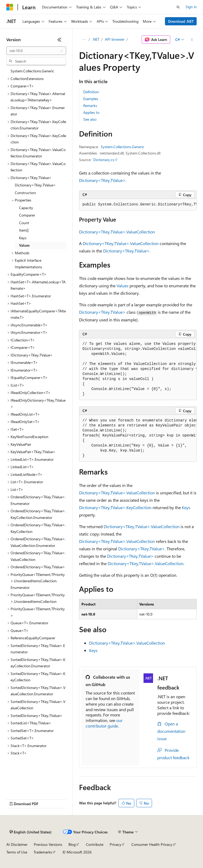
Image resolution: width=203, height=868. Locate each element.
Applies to (91, 112)
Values (123, 286)
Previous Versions (48, 844)
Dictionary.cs (104, 160)
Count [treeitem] (24, 223)
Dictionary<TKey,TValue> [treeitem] (35, 185)
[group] (138, 205)
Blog (72, 844)
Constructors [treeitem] (25, 193)
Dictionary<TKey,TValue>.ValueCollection (117, 232)
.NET (96, 39)
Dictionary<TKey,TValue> (102, 180)
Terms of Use (17, 852)
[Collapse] (59, 40)
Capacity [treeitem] (26, 208)
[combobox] (36, 51)
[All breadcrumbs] (84, 40)
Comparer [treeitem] (27, 215)
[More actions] (192, 40)
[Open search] (178, 7)
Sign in (191, 7)
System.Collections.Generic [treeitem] (32, 71)
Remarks (90, 105)
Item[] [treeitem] (24, 230)
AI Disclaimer (17, 844)
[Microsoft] (10, 7)
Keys (186, 507)
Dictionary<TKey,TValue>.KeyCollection (115, 507)
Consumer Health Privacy (152, 844)
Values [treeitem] (24, 245)
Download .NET (181, 21)
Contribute (95, 844)
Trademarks (43, 852)
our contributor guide (104, 723)
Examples (91, 99)
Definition (91, 92)
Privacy (116, 844)
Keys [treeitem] (23, 238)
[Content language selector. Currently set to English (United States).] (31, 832)
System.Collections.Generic (123, 147)
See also (90, 119)
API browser (115, 39)
